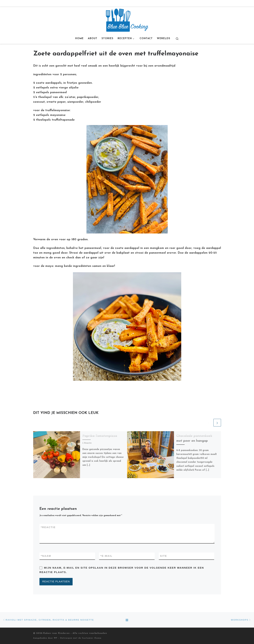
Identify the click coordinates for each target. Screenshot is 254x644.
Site (164, 556)
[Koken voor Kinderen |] (127, 20)
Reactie (48, 527)
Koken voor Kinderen (57, 633)
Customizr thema (92, 638)
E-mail (106, 556)
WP (56, 638)
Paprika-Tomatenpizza (100, 436)
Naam (46, 556)
